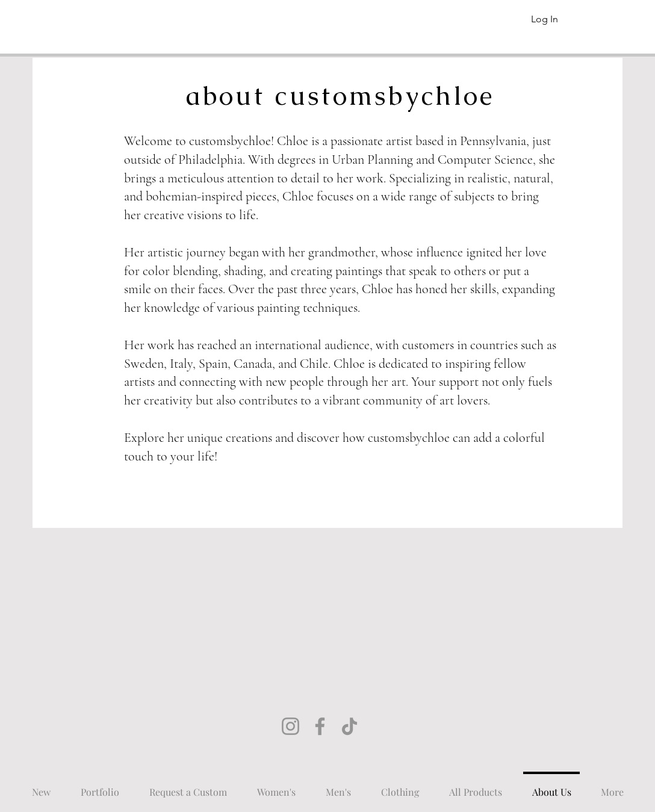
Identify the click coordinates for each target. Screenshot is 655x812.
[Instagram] (290, 726)
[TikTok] (349, 726)
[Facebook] (320, 726)
